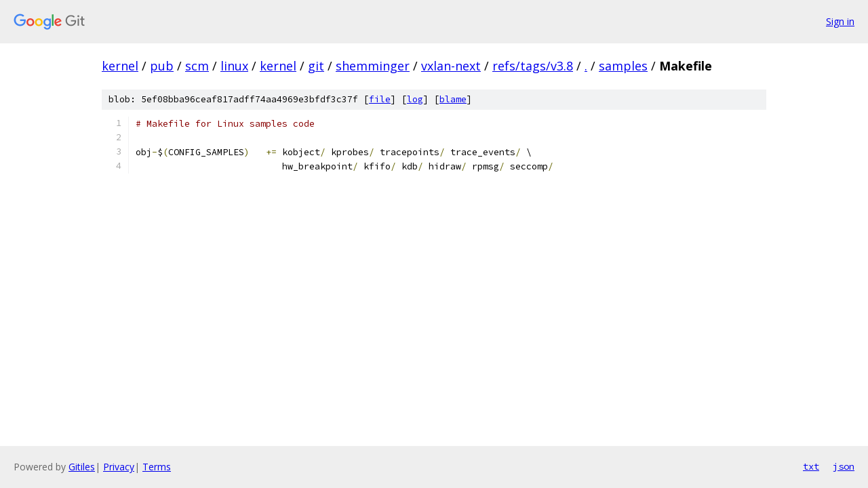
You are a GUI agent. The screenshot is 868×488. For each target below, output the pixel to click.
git (316, 66)
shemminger (373, 66)
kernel (120, 66)
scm (197, 66)
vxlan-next (451, 66)
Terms (157, 467)
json (844, 466)
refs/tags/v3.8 (533, 66)
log (415, 99)
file (380, 99)
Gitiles (82, 467)
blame (453, 99)
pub (162, 66)
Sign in (840, 21)
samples (623, 66)
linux (234, 66)
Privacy (119, 467)
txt (811, 466)
